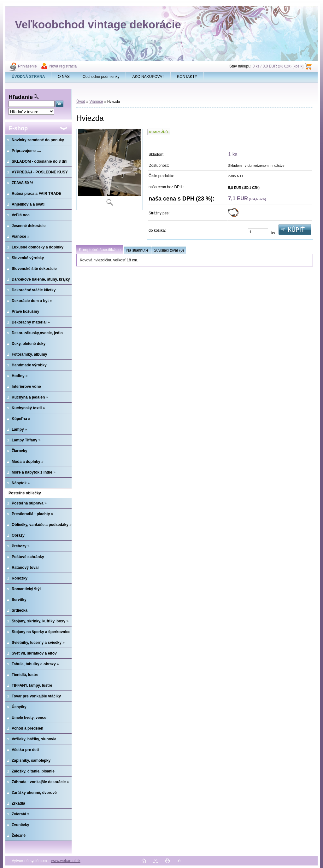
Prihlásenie (27, 66)
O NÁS (64, 77)
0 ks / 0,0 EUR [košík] (278, 66)
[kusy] (258, 232)
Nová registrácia (63, 66)
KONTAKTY (187, 77)
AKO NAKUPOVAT (148, 77)
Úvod (81, 102)
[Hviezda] (109, 169)
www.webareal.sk (66, 861)
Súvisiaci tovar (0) (169, 250)
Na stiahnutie (137, 250)
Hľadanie (21, 97)
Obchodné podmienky (101, 77)
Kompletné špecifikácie (100, 250)
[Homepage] (28, 77)
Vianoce (96, 102)
